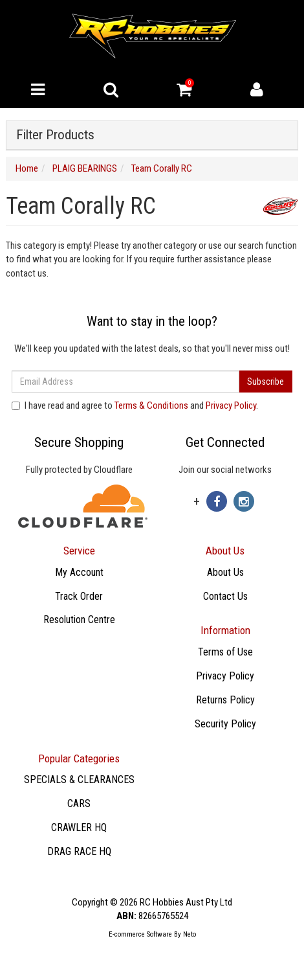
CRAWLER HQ (79, 827)
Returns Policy (225, 700)
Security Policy (225, 724)
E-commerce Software (140, 934)
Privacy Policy (231, 405)
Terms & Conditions (151, 405)
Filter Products (55, 135)
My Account (79, 572)
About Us (225, 572)
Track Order (79, 596)
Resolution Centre (79, 620)
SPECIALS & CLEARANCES (79, 780)
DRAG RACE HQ (79, 851)
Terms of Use (225, 652)
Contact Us (225, 596)
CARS (79, 803)
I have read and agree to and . (135, 405)
